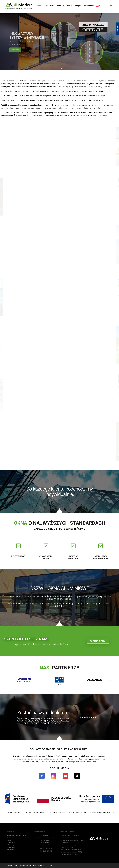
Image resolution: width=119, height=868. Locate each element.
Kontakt (9, 840)
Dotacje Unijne (11, 847)
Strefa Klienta (11, 843)
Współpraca (10, 850)
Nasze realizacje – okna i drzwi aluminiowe (16, 837)
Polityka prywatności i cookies (16, 845)
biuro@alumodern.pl (46, 845)
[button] (53, 69)
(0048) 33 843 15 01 (47, 843)
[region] (59, 42)
